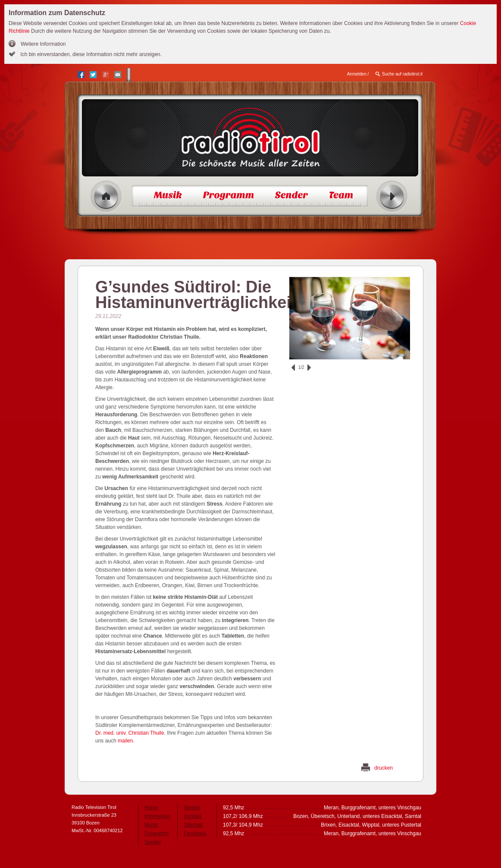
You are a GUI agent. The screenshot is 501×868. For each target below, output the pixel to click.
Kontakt (193, 816)
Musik (151, 825)
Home (106, 197)
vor (309, 368)
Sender (153, 842)
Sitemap (193, 825)
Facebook (195, 833)
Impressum (157, 816)
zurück (293, 368)
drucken (384, 768)
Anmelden (357, 74)
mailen (125, 741)
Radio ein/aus (392, 197)
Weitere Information (43, 44)
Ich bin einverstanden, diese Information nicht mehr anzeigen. (90, 54)
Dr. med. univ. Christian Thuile (130, 733)
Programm (157, 833)
